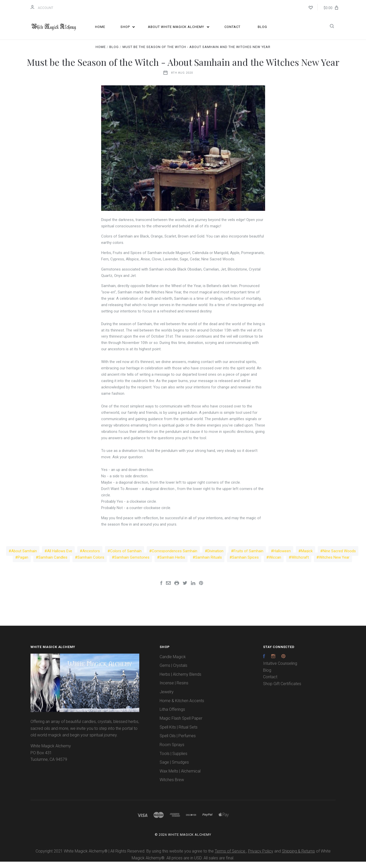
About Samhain (24, 557)
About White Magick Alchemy (179, 27)
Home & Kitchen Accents (182, 707)
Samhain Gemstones (132, 564)
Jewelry (167, 698)
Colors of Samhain (126, 557)
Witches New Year (334, 564)
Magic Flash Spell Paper (181, 725)
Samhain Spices (245, 564)
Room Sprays (172, 751)
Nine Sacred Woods (339, 557)
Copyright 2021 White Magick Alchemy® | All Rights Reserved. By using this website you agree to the (125, 858)
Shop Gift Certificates (282, 690)
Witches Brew (172, 786)
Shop (128, 27)
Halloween (282, 557)
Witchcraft (300, 564)
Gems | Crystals (173, 672)
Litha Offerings (172, 716)
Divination (215, 557)
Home (100, 27)
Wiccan (275, 564)
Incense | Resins (174, 690)
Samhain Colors (91, 564)
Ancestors (91, 557)
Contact (232, 27)
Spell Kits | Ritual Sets (179, 733)
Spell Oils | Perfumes (178, 742)
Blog (262, 27)
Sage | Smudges (174, 769)
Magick (307, 557)
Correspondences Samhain (174, 557)
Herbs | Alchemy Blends (180, 681)
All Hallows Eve (60, 557)
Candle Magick (173, 663)
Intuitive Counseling (280, 670)
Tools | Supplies (173, 760)
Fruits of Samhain (248, 557)
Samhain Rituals (209, 564)
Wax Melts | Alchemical (180, 777)
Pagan (23, 564)
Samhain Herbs (172, 564)
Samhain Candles (53, 564)
